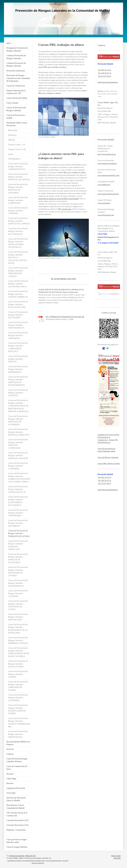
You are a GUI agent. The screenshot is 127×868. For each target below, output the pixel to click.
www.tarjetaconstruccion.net (108, 194)
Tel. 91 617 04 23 (104, 76)
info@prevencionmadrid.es (108, 82)
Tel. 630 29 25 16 (104, 73)
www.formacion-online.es (107, 163)
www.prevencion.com (106, 215)
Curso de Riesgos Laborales (108, 457)
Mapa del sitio (31, 856)
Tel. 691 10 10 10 (104, 70)
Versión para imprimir (16, 856)
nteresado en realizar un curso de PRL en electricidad (59, 199)
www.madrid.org (104, 185)
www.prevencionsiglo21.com (109, 175)
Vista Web (117, 858)
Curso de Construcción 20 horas (54, 861)
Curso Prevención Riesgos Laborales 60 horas (33, 861)
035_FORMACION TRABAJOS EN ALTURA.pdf (65, 317)
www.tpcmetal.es (104, 203)
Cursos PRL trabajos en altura (109, 463)
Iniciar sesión (116, 856)
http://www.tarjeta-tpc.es (107, 154)
